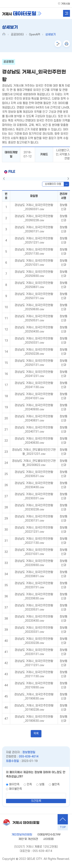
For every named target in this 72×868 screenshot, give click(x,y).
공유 (58, 44)
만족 (29, 785)
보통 (42, 785)
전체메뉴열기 (67, 13)
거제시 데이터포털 (26, 823)
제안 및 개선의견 (28, 839)
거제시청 (65, 4)
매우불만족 (16, 789)
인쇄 (67, 44)
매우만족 (14, 785)
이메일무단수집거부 (49, 835)
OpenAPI (35, 35)
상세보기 (51, 35)
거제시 (22, 13)
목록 (36, 734)
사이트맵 (48, 839)
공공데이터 (17, 35)
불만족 (56, 785)
